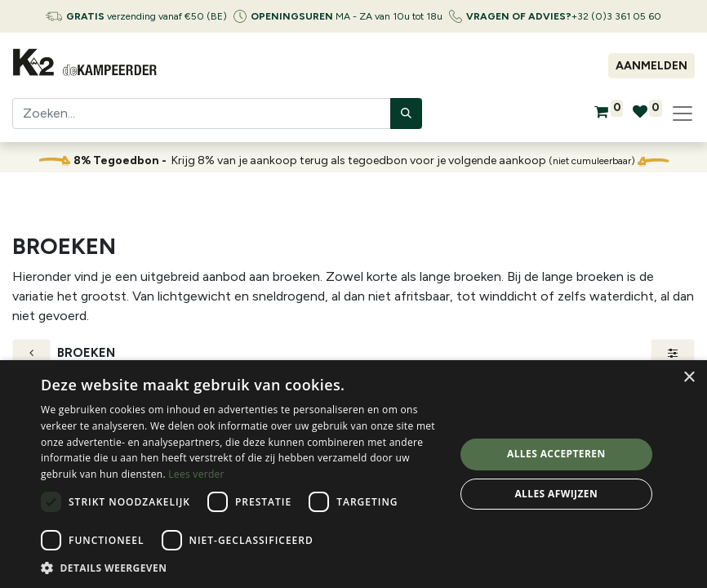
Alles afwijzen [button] (556, 494)
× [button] (689, 378)
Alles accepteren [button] (556, 454)
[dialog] (353, 474)
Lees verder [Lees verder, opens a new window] (196, 474)
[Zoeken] (406, 114)
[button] (241, 568)
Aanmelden (651, 66)
